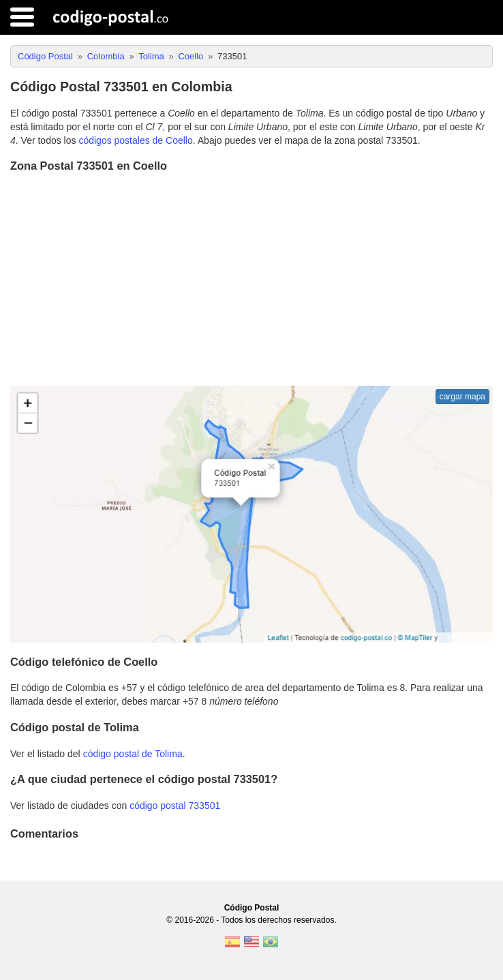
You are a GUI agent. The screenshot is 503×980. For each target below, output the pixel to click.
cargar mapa (462, 397)
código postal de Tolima (133, 754)
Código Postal (252, 908)
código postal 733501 (175, 806)
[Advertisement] (251, 281)
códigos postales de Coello (135, 140)
